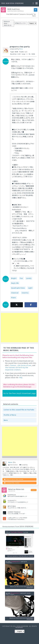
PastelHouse (12, 495)
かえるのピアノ (12, 500)
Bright (14, 278)
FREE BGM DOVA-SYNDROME (12, 3)
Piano (14, 298)
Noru (21, 49)
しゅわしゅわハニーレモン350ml (17, 518)
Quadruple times (18, 288)
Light (30, 288)
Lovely (29, 278)
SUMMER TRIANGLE (14, 512)
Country (25, 293)
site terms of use (24, 365)
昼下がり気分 (12, 506)
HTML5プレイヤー (21, 23)
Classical (15, 293)
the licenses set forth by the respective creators (17, 369)
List (33, 490)
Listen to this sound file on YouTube (19, 410)
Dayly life (15, 283)
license (13, 365)
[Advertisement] (10, 328)
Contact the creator (13, 483)
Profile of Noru (10, 415)
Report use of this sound (15, 479)
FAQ (21, 378)
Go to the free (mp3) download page (19, 393)
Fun (21, 278)
